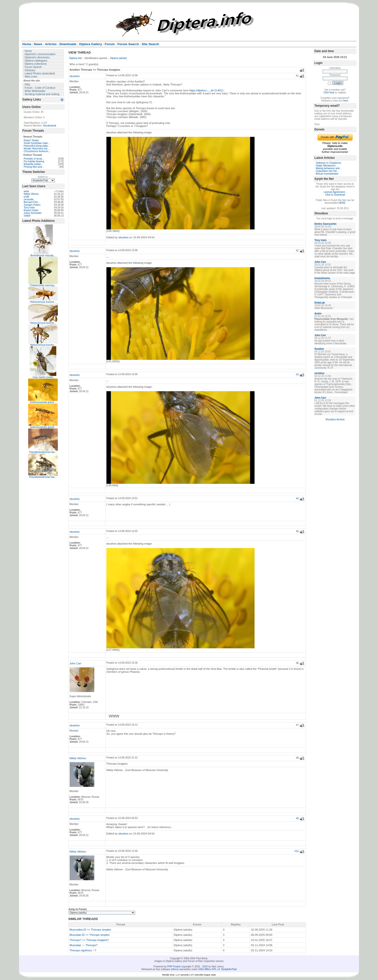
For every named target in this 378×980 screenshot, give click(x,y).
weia (26, 191)
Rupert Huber (31, 210)
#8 (297, 758)
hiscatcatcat (50, 126)
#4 (297, 499)
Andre (318, 314)
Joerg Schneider (33, 213)
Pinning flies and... (34, 167)
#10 (297, 851)
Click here (329, 92)
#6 (297, 663)
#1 (297, 76)
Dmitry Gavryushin (325, 224)
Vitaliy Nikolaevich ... (327, 166)
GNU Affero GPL (208, 969)
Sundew (319, 349)
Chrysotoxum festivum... (37, 151)
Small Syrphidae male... (37, 143)
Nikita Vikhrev (31, 194)
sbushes (75, 76)
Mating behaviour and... (329, 168)
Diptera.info (76, 58)
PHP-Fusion (174, 967)
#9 (297, 818)
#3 (297, 375)
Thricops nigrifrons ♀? (83, 950)
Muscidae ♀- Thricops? (84, 945)
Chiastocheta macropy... (43, 285)
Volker (27, 216)
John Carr (76, 663)
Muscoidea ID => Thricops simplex (90, 930)
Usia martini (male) (43, 377)
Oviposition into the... (327, 171)
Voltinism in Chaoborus (328, 163)
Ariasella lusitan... (33, 164)
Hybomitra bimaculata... (37, 146)
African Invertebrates (327, 174)
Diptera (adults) (119, 58)
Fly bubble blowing (34, 161)
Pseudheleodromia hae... (43, 452)
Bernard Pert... (32, 202)
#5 (297, 531)
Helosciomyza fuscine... (43, 302)
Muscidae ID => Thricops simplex (90, 935)
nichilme (319, 373)
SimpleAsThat (229, 969)
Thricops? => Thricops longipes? (89, 940)
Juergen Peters (32, 205)
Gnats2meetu (322, 278)
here (346, 101)
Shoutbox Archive (335, 419)
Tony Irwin (29, 208)
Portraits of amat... (34, 159)
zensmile (29, 199)
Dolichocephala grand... (43, 402)
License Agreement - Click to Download (335, 193)
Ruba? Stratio (31, 140)
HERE (342, 203)
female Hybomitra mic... (37, 149)
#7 (297, 725)
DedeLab (319, 303)
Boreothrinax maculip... (43, 255)
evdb (26, 197)
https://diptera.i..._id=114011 (206, 90)
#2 (297, 251)
